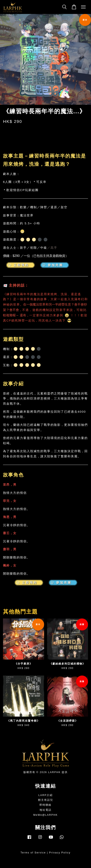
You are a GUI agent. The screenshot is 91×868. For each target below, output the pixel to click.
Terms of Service (33, 853)
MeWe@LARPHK (46, 815)
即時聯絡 (45, 805)
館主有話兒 (46, 800)
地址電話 (45, 810)
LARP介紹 (45, 795)
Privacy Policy (60, 853)
